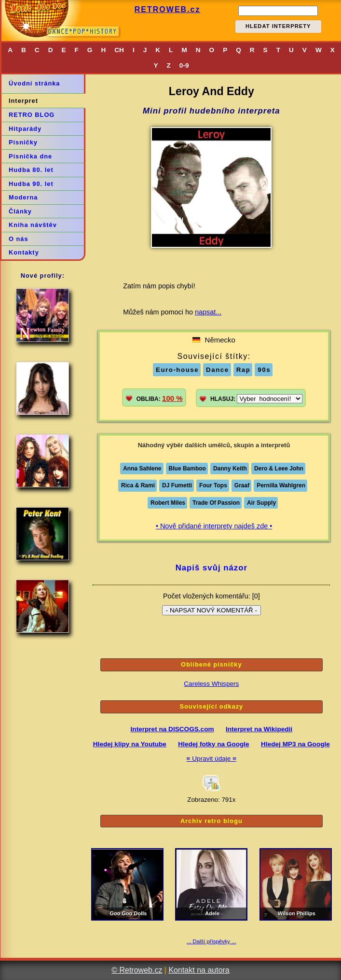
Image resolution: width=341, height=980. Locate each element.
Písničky (23, 142)
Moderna (23, 197)
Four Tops (213, 485)
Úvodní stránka (34, 83)
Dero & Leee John (279, 469)
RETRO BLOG (32, 115)
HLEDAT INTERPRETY (278, 26)
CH (119, 50)
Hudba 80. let (31, 170)
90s (264, 370)
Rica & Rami (138, 485)
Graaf (242, 485)
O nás (19, 239)
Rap (244, 370)
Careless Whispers (211, 684)
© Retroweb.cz (137, 970)
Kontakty (24, 252)
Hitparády (25, 129)
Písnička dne (30, 156)
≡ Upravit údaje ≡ (212, 759)
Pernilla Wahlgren (281, 485)
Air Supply (261, 503)
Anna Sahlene (142, 469)
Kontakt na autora (199, 970)
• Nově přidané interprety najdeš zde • (214, 526)
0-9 (184, 65)
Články (20, 211)
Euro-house (177, 370)
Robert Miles (168, 503)
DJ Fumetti (177, 485)
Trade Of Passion (216, 503)
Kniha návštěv (33, 225)
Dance (218, 370)
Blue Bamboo (187, 469)
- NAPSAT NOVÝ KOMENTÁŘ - (211, 610)
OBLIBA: (160, 398)
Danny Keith (230, 469)
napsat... (208, 312)
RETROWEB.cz (168, 9)
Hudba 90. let (31, 184)
